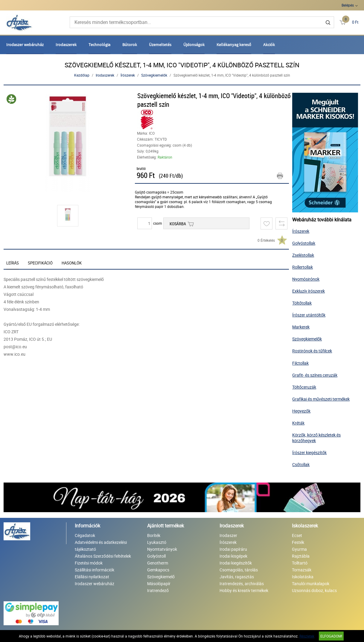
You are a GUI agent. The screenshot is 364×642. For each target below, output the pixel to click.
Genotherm (158, 563)
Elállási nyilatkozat (92, 577)
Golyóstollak (304, 243)
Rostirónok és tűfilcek (312, 351)
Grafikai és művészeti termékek (321, 399)
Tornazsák (302, 570)
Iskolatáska (303, 577)
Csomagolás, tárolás (239, 570)
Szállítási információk (95, 570)
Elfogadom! (331, 636)
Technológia (99, 45)
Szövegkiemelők (154, 75)
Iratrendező (158, 590)
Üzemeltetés (160, 45)
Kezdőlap (82, 75)
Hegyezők (301, 411)
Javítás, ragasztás (237, 577)
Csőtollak (301, 464)
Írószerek (128, 75)
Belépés (348, 5)
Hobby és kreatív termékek (244, 590)
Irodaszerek (66, 45)
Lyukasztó (157, 542)
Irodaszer (228, 535)
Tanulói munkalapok (311, 584)
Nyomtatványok (162, 549)
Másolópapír (159, 584)
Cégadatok (85, 535)
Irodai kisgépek (233, 556)
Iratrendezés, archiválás (242, 584)
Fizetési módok (89, 563)
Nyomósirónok (306, 279)
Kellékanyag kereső (234, 45)
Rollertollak (303, 267)
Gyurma (299, 549)
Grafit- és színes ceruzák (315, 375)
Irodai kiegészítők (236, 563)
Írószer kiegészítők (309, 452)
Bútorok (130, 45)
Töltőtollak (302, 303)
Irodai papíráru (233, 549)
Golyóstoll (156, 556)
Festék (298, 542)
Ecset (297, 535)
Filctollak (300, 363)
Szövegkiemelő (161, 577)
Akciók (269, 45)
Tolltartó (300, 563)
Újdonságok (194, 45)
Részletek (307, 636)
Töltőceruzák (304, 387)
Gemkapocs (158, 570)
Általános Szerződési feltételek (103, 556)
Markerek (301, 327)
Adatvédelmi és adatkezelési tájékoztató (101, 546)
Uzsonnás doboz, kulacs (314, 590)
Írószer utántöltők (309, 315)
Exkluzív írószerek (309, 291)
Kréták (298, 423)
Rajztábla (301, 556)
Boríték (154, 535)
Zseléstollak (303, 255)
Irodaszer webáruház (25, 45)
